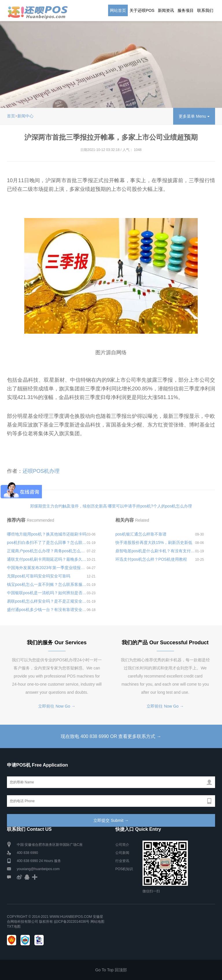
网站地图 (97, 922)
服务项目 (186, 10)
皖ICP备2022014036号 (72, 922)
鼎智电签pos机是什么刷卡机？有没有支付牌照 (155, 551)
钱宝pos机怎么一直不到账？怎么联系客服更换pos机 (47, 584)
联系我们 (205, 10)
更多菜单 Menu (194, 116)
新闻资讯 (166, 10)
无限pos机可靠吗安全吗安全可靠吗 (39, 576)
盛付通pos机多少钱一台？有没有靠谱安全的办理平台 (47, 610)
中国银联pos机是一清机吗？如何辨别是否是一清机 (47, 593)
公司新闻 (122, 853)
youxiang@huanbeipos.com (38, 869)
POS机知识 (124, 869)
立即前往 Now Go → (57, 706)
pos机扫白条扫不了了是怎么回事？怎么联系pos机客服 (47, 542)
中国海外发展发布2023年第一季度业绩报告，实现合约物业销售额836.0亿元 (47, 568)
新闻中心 (25, 116)
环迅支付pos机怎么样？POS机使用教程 (151, 559)
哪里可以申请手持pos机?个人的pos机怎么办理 (150, 506)
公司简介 (122, 845)
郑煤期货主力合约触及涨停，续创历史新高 (69, 506)
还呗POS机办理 (41, 471)
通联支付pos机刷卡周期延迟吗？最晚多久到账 (47, 559)
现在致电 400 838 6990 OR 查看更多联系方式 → (111, 736)
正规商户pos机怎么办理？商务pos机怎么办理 (47, 551)
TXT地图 (14, 927)
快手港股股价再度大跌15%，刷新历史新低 (154, 542)
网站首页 (118, 10)
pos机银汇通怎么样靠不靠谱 (141, 534)
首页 (11, 116)
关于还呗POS (142, 10)
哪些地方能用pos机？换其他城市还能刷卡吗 (47, 534)
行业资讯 (122, 861)
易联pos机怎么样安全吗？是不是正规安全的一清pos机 (47, 601)
